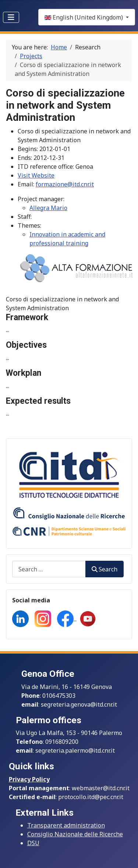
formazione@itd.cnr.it (65, 184)
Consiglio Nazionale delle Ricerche (75, 834)
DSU (33, 843)
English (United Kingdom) (84, 17)
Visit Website (36, 175)
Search (105, 569)
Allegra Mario (48, 208)
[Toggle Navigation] (11, 17)
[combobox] (49, 569)
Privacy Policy (29, 779)
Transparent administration (66, 825)
